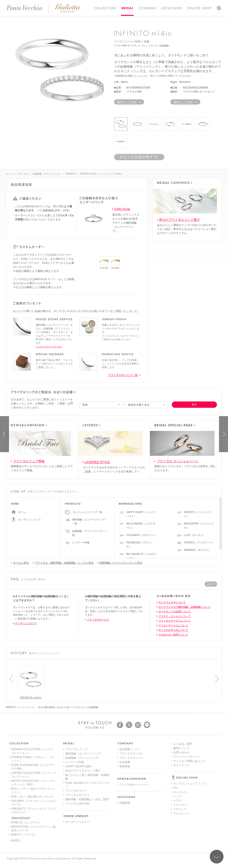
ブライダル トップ (76, 749)
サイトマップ (181, 813)
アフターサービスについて (173, 625)
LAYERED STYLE (97, 462)
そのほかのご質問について (173, 635)
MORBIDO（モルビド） (197, 550)
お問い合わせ (181, 801)
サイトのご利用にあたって (190, 809)
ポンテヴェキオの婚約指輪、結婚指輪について (184, 607)
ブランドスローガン (131, 754)
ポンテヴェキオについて (172, 602)
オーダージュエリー (26, 623)
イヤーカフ (180, 771)
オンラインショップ (29, 519)
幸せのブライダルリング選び (179, 220)
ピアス (177, 766)
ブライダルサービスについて (175, 621)
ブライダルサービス (98, 620)
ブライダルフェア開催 (29, 461)
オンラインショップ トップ (190, 749)
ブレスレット (181, 779)
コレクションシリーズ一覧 (87, 512)
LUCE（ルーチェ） (195, 535)
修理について (181, 796)
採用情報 (125, 766)
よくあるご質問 (183, 792)
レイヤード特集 (81, 542)
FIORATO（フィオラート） (199, 542)
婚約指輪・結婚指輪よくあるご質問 (87, 799)
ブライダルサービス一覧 (123, 375)
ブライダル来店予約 (77, 804)
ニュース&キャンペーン (134, 785)
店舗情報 (125, 803)
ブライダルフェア (76, 791)
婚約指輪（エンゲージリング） (84, 754)
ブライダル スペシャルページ (178, 461)
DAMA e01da (122, 209)
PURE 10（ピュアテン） (26, 822)
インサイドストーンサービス (49, 347)
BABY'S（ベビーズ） (24, 835)
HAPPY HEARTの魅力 (79, 766)
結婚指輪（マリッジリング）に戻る (120, 563)
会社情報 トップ (129, 749)
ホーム (9, 174)
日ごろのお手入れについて (173, 630)
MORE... (16, 841)
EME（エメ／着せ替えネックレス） (33, 797)
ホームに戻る (20, 563)
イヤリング (180, 775)
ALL (176, 754)
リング (177, 762)
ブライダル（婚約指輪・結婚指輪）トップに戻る (63, 563)
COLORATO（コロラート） (142, 535)
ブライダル (23, 174)
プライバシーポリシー (187, 805)
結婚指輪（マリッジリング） (47, 174)
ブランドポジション (131, 758)
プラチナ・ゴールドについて (175, 616)
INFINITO (71, 174)
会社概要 (125, 762)
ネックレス (180, 758)
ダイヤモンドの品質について (175, 611)
